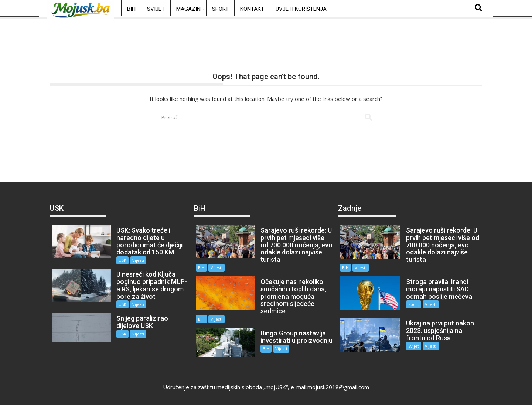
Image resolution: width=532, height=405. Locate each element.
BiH (131, 9)
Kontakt (252, 9)
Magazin (188, 9)
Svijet (156, 9)
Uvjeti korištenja (301, 9)
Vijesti (138, 260)
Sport (220, 9)
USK (122, 260)
